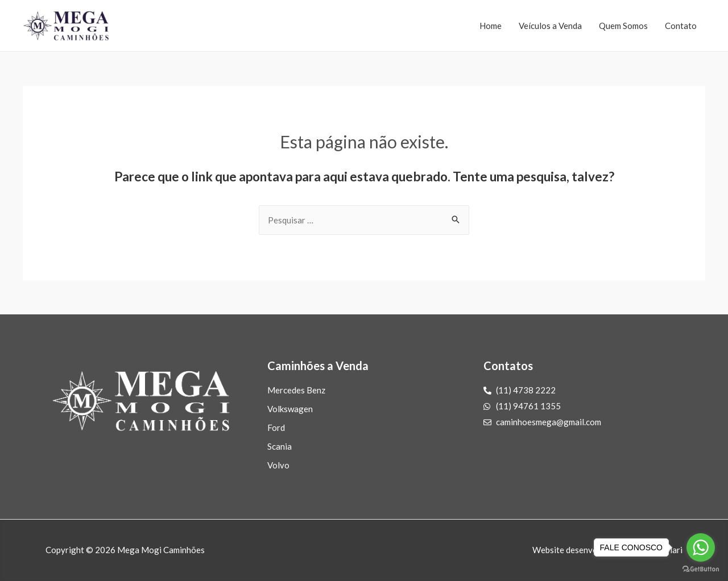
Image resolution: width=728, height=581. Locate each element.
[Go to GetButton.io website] (701, 569)
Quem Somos (623, 26)
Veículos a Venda (550, 26)
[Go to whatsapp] (701, 547)
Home (491, 26)
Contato (681, 26)
